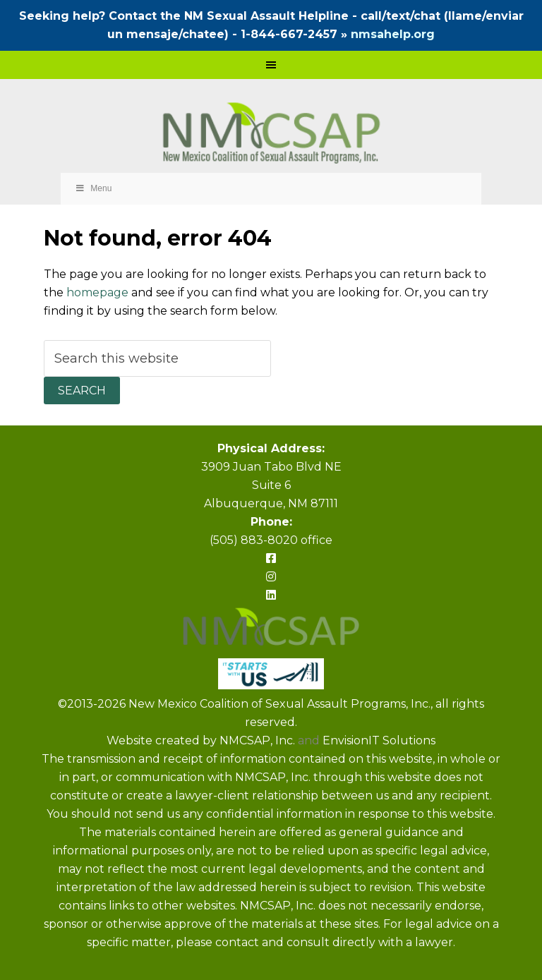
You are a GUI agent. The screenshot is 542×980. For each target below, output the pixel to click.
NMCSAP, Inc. (259, 740)
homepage (97, 292)
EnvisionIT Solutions (379, 740)
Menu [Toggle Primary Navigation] (94, 188)
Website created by (163, 740)
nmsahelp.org (393, 34)
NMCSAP (271, 134)
